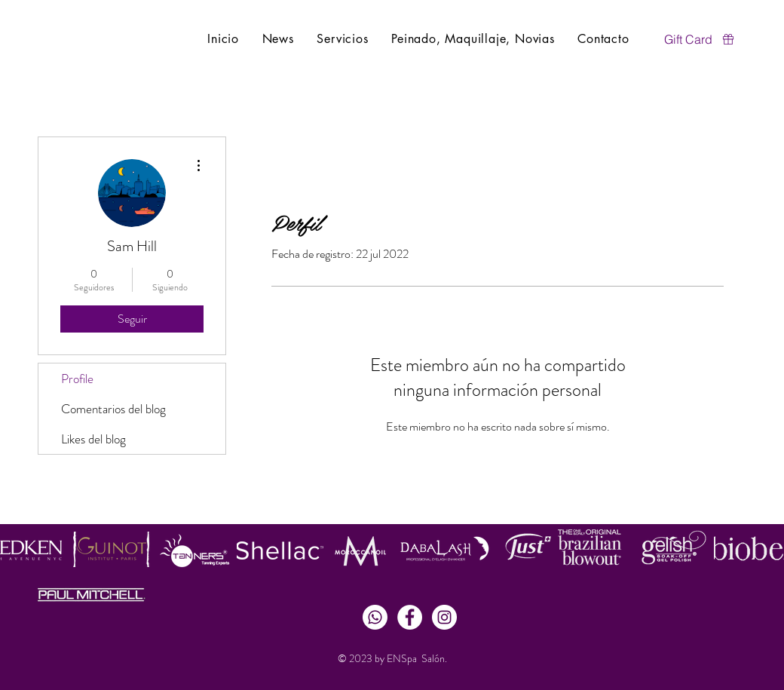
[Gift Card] (700, 39)
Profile (77, 379)
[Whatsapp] (375, 617)
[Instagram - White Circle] (444, 617)
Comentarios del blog (113, 409)
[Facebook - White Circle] (410, 617)
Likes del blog (93, 439)
